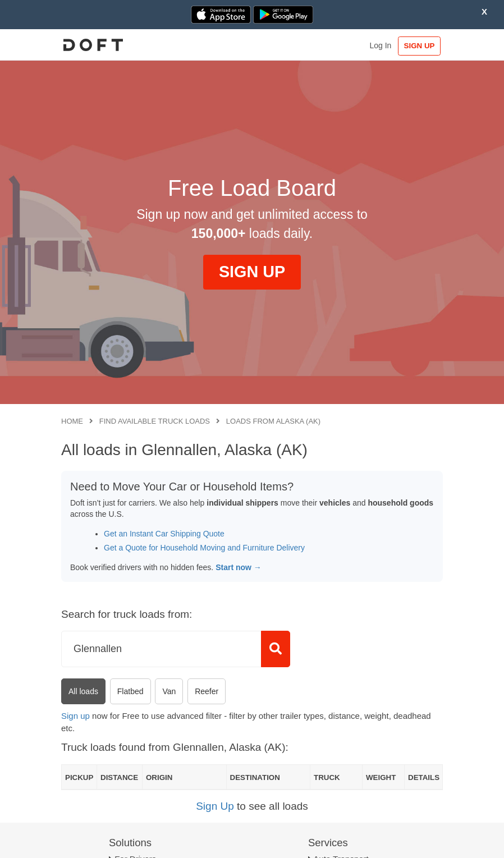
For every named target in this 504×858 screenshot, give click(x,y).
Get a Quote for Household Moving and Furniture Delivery (204, 548)
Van (169, 691)
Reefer (207, 691)
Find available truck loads (155, 421)
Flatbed (130, 691)
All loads (83, 691)
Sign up (75, 716)
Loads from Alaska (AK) (273, 421)
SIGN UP (420, 46)
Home (72, 421)
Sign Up (215, 806)
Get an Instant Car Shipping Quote (164, 534)
